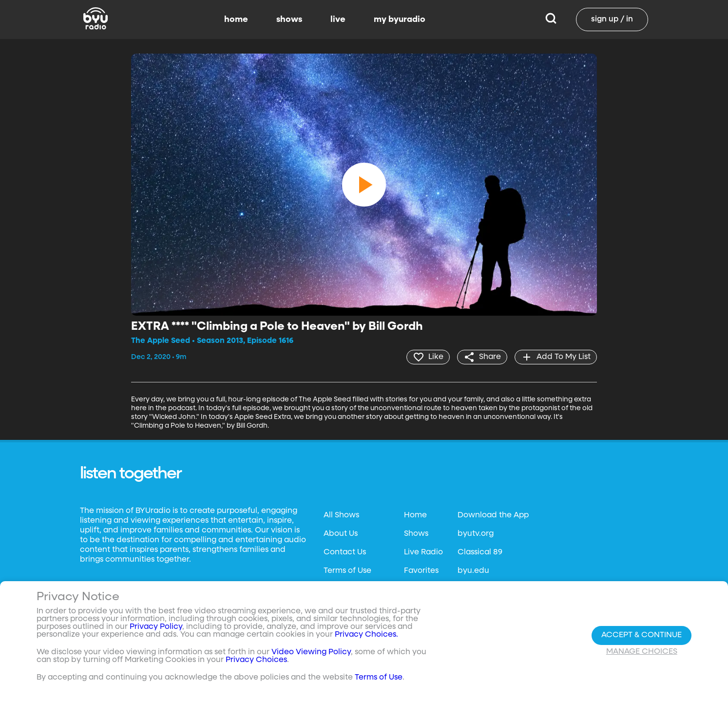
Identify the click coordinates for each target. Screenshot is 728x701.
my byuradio (400, 19)
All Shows (341, 515)
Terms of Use (347, 571)
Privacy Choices (256, 660)
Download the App (493, 515)
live (338, 19)
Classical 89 (480, 552)
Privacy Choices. (366, 635)
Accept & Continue (642, 635)
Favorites (421, 571)
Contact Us (345, 552)
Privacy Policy (156, 627)
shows (289, 19)
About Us (341, 534)
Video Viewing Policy (311, 652)
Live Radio (423, 552)
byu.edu (473, 571)
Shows (416, 534)
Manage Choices (642, 652)
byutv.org (476, 534)
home (236, 19)
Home (415, 515)
